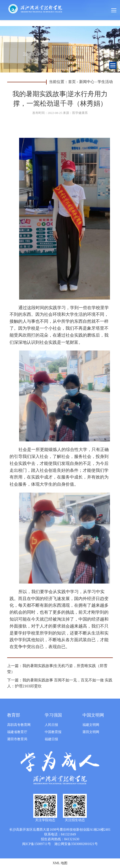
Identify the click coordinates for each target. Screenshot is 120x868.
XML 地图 (60, 863)
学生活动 (105, 82)
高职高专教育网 (19, 725)
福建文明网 (91, 725)
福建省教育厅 (17, 732)
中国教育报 (53, 732)
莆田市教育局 (17, 739)
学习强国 (53, 715)
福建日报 (51, 739)
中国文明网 (93, 715)
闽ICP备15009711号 (36, 844)
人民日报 (51, 725)
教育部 (14, 715)
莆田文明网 (91, 732)
